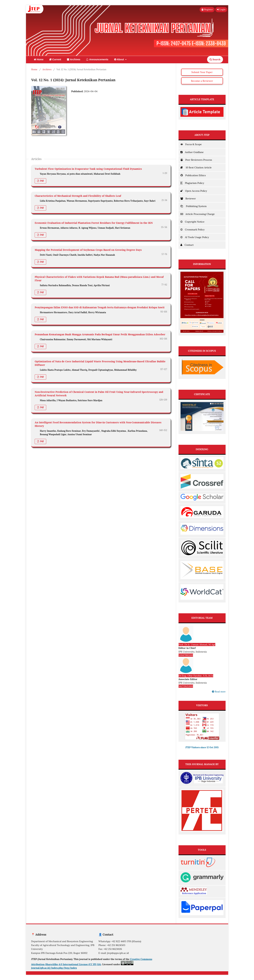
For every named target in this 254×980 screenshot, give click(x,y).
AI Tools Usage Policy (195, 237)
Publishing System (194, 206)
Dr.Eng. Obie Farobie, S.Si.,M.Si (196, 676)
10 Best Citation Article (196, 167)
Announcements (97, 59)
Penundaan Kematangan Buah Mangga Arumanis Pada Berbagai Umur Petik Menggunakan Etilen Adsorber (100, 334)
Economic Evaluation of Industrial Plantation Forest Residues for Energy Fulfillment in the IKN (94, 223)
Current (55, 59)
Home (39, 59)
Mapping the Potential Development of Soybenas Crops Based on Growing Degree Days (88, 250)
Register (207, 9)
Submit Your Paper (202, 72)
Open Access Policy (194, 191)
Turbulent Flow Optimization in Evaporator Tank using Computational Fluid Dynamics (88, 169)
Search (215, 59)
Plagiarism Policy (192, 183)
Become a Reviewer (202, 81)
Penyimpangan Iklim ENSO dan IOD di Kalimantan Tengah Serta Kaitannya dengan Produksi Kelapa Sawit (100, 307)
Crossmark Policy (193, 230)
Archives (74, 59)
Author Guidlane (192, 152)
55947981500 (186, 655)
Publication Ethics (193, 175)
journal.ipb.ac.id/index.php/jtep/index (54, 968)
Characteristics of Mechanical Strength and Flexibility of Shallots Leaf (78, 196)
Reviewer (188, 199)
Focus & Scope (191, 144)
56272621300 (186, 686)
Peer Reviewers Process (196, 160)
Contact (187, 245)
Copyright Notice (192, 222)
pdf (42, 181)
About (119, 59)
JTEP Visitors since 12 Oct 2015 (202, 747)
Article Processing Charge (198, 214)
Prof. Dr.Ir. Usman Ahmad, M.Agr (197, 645)
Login (221, 9)
